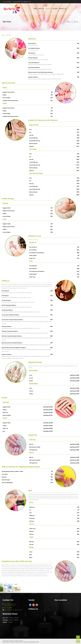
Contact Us (62, 9)
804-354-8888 (7, 2)
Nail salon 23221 (35, 642)
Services (48, 9)
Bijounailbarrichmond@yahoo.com (22, 2)
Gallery (55, 9)
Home (35, 9)
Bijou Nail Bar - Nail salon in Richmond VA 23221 (15, 642)
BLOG (28, 642)
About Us (41, 9)
